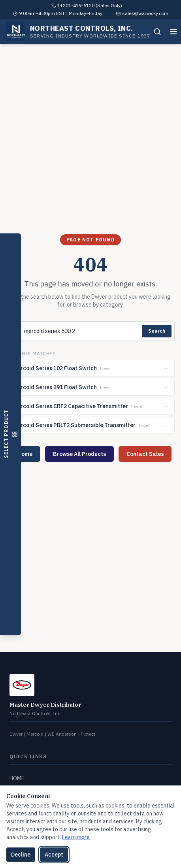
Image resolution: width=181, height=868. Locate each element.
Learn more (76, 837)
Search (157, 331)
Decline (21, 855)
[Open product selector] (10, 434)
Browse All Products (79, 454)
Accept (54, 855)
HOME (17, 778)
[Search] (157, 32)
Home (25, 454)
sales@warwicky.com (145, 13)
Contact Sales (145, 454)
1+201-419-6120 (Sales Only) (90, 5)
